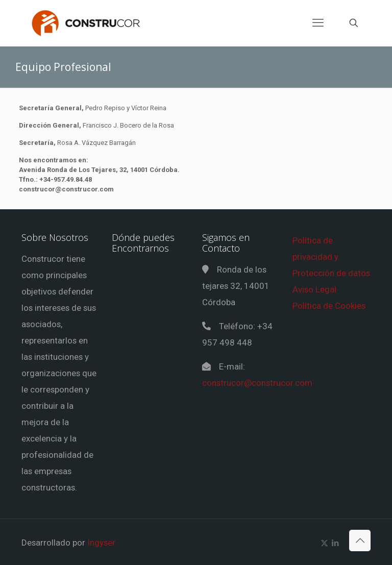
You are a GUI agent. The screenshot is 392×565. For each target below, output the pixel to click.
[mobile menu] (318, 23)
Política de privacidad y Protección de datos (331, 257)
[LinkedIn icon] (335, 543)
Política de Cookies (329, 306)
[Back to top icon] (360, 541)
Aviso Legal (314, 289)
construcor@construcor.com (257, 383)
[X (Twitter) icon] (324, 543)
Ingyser (101, 543)
